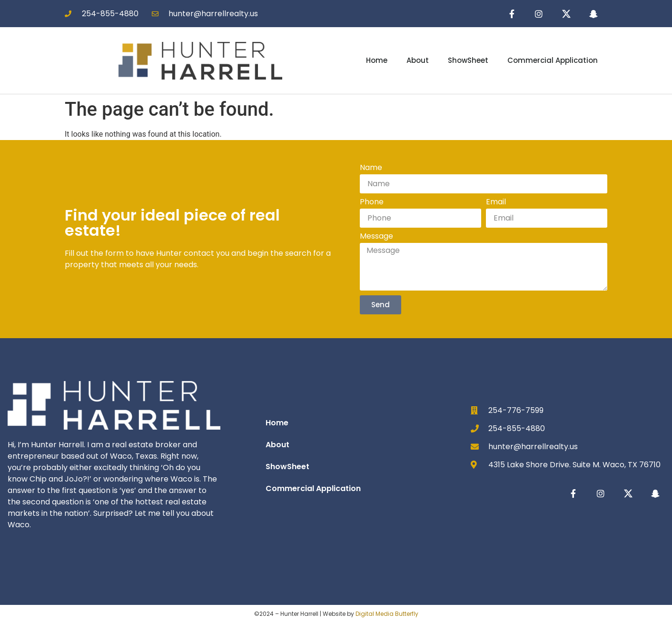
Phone (372, 203)
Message (376, 237)
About (418, 61)
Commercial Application (553, 61)
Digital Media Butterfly (387, 614)
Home (377, 61)
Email (496, 203)
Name (371, 169)
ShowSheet (468, 61)
